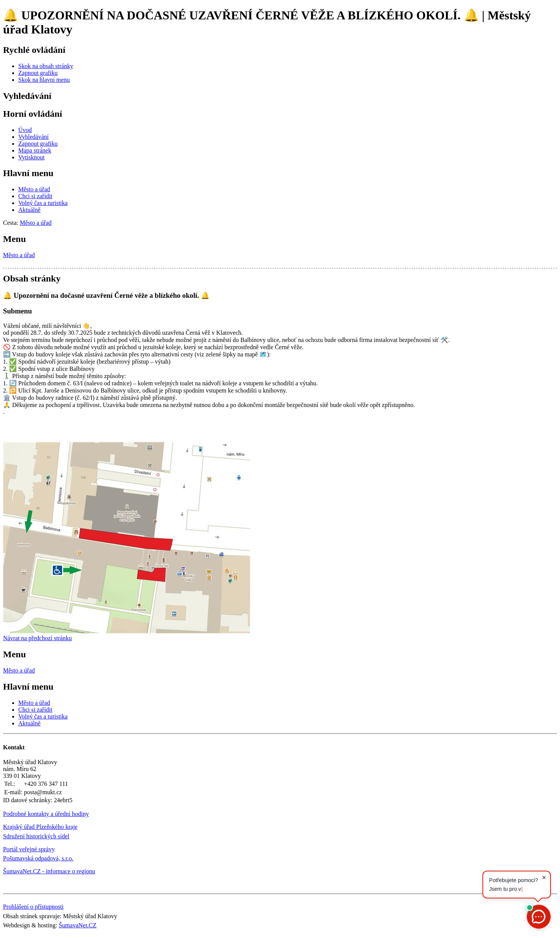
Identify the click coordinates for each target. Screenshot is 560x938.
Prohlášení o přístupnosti (33, 907)
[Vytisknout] (31, 157)
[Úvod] (25, 130)
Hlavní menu (28, 173)
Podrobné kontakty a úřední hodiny (46, 814)
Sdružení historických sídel (36, 836)
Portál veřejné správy (29, 849)
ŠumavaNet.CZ (78, 925)
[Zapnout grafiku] (38, 73)
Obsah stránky (32, 278)
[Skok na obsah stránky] (46, 66)
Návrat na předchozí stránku (37, 638)
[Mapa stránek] (35, 150)
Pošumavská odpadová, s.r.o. (38, 858)
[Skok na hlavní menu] (44, 80)
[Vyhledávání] (33, 137)
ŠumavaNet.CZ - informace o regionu (49, 871)
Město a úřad (19, 255)
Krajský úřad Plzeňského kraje (40, 827)
